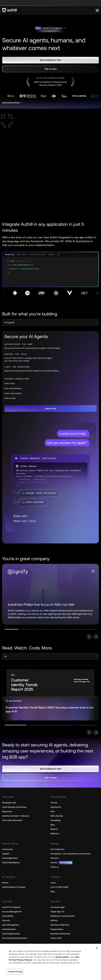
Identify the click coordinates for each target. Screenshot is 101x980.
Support (6, 854)
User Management (11, 925)
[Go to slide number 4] (58, 629)
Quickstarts (56, 807)
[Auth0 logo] (49, 10)
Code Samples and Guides (14, 807)
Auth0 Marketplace (11, 863)
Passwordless (57, 929)
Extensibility (8, 916)
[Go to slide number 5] (74, 629)
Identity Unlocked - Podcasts (16, 816)
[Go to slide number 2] (27, 629)
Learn (53, 883)
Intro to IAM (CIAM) (59, 887)
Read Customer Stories (11, 102)
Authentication (9, 929)
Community (8, 849)
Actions (54, 920)
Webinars (55, 834)
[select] (51, 322)
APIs (53, 812)
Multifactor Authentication (63, 916)
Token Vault (56, 938)
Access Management (12, 912)
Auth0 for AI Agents (11, 907)
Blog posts (7, 812)
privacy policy (62, 957)
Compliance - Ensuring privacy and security (71, 854)
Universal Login (58, 907)
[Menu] (97, 10)
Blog (53, 825)
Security (6, 920)
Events (5, 883)
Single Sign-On (57, 912)
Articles (54, 803)
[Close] (97, 948)
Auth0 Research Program (14, 887)
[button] (51, 60)
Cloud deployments (11, 934)
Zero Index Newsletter (12, 820)
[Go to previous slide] (89, 637)
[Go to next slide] (96, 637)
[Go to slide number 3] (43, 629)
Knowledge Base (10, 858)
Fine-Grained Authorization (15, 938)
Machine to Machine (60, 925)
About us (55, 867)
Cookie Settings (15, 972)
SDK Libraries (57, 816)
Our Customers (58, 849)
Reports (54, 829)
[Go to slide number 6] (89, 629)
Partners (55, 858)
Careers (62, 863)
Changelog (56, 820)
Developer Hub (9, 803)
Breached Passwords (60, 934)
